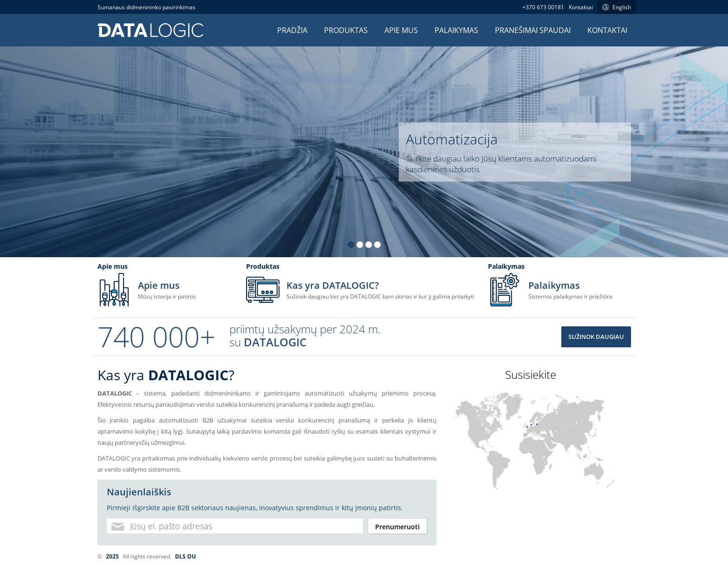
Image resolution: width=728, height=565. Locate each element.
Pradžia (292, 30)
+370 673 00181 (543, 7)
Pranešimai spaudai (533, 30)
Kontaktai (581, 7)
